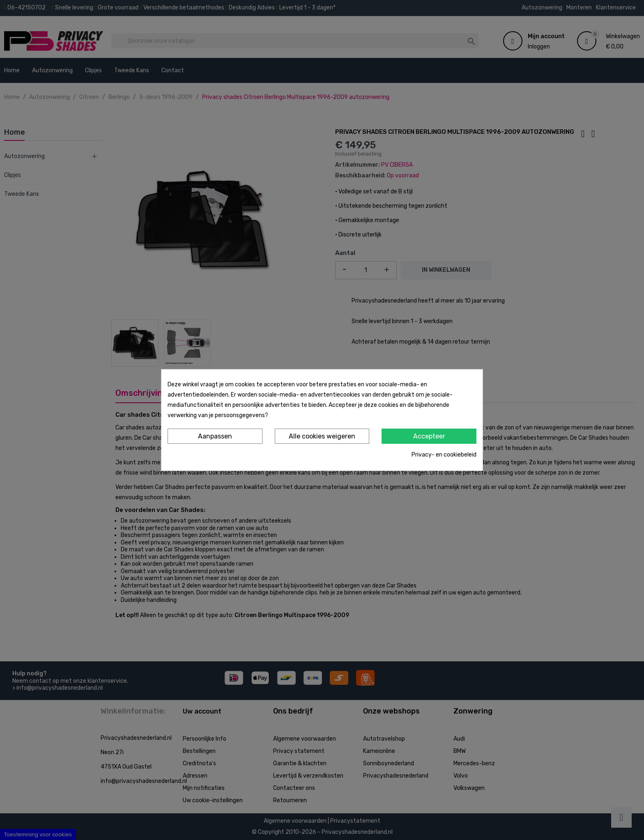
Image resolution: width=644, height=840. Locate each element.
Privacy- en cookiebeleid (444, 455)
